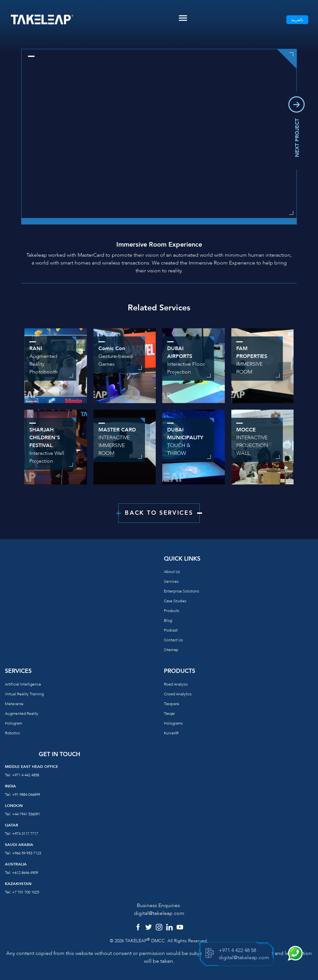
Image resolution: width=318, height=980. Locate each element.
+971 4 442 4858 (26, 775)
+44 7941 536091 (26, 814)
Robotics (12, 733)
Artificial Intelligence (23, 684)
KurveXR (171, 733)
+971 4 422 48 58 (237, 950)
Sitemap (171, 650)
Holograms (173, 723)
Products (172, 611)
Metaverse (14, 704)
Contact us (173, 640)
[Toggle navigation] (183, 18)
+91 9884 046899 (26, 795)
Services (171, 581)
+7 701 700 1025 (26, 892)
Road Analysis (176, 684)
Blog (168, 620)
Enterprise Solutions (181, 591)
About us (172, 572)
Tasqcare (172, 704)
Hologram (14, 723)
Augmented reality (22, 714)
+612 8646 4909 (25, 873)
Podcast (171, 630)
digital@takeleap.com (159, 913)
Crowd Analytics (178, 694)
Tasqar (169, 714)
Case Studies (175, 601)
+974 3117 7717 (25, 834)
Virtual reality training (24, 694)
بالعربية (297, 20)
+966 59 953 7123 (27, 853)
